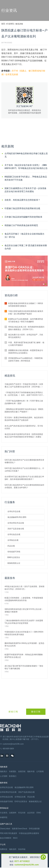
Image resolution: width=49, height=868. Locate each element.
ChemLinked (5, 829)
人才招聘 (4, 776)
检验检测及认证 (14, 563)
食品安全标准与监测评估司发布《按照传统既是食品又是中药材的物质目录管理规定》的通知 (24, 436)
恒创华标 (22, 849)
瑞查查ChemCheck (20, 829)
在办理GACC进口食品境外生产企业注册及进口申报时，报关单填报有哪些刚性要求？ (24, 478)
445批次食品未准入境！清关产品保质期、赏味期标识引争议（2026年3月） (24, 588)
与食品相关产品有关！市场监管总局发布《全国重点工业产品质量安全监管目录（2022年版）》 (24, 385)
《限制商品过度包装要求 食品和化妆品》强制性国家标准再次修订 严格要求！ (24, 410)
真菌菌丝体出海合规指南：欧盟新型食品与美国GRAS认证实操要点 (26, 352)
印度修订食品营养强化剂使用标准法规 (22, 208)
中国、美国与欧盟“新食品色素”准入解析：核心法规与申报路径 (26, 344)
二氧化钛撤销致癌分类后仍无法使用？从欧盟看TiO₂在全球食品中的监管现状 (24, 622)
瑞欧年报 (31, 771)
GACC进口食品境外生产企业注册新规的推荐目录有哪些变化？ (24, 461)
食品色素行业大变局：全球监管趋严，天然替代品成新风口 (26, 336)
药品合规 (11, 546)
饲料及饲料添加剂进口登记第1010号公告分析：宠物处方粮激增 (24, 610)
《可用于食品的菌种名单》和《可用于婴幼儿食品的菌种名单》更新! (24, 402)
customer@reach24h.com (27, 865)
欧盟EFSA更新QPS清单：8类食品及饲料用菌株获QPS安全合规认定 (24, 656)
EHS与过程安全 (14, 557)
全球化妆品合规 (14, 534)
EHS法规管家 (34, 829)
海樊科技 (4, 849)
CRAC (39, 813)
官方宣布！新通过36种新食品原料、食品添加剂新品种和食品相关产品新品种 (24, 419)
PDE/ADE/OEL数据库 (9, 833)
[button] (44, 284)
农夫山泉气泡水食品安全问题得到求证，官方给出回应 (24, 427)
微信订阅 (36, 712)
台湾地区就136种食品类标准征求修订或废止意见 (26, 155)
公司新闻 (40, 771)
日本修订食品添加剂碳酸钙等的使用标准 (23, 217)
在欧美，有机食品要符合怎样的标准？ (22, 200)
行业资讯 (10, 24)
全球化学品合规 (14, 511)
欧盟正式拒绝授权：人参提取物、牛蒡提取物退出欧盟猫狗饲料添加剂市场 (24, 599)
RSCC (15, 838)
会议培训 (31, 813)
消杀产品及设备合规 (16, 529)
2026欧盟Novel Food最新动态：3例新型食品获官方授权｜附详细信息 (25, 359)
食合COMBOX (6, 838)
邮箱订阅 (13, 712)
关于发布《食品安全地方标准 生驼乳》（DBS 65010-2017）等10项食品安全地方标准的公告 (26, 167)
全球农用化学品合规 (16, 523)
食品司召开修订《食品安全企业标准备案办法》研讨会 (24, 235)
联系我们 (13, 776)
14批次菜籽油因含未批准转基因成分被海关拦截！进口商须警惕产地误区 (26, 312)
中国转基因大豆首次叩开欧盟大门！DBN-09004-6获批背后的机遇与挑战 (24, 633)
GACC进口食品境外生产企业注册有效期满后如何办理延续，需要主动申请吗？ (24, 486)
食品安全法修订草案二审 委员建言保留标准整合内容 (26, 247)
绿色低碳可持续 (14, 552)
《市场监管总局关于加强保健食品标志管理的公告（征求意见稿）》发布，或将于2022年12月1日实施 (24, 394)
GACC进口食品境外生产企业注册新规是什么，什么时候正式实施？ (24, 470)
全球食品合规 (13, 540)
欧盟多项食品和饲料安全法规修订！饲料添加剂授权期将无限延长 (26, 305)
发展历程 (22, 771)
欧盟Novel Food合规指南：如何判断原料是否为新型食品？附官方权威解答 (26, 320)
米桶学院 (4, 817)
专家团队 (13, 771)
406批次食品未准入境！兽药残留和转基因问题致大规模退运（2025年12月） (26, 328)
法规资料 (13, 813)
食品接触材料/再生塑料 (17, 517)
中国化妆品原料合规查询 (29, 833)
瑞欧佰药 (13, 849)
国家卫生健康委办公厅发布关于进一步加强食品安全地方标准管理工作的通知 (25, 190)
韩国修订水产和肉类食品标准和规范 (21, 225)
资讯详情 (19, 24)
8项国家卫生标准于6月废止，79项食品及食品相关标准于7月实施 (26, 178)
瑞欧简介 (4, 771)
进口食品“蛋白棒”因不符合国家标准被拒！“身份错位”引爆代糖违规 (24, 667)
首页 (3, 24)
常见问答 (22, 813)
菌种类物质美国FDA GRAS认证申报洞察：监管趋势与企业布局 (24, 645)
